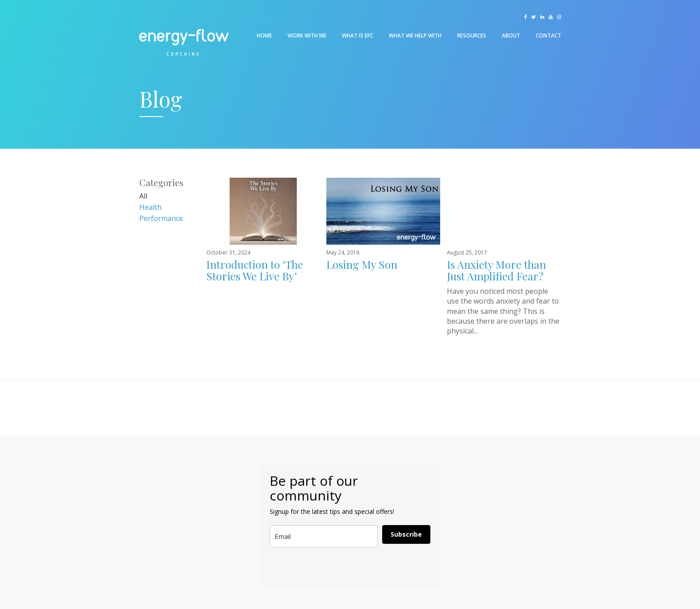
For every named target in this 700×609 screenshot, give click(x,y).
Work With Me (307, 35)
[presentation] (314, 568)
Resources (472, 35)
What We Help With (415, 35)
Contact (548, 35)
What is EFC (358, 35)
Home (264, 35)
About (511, 35)
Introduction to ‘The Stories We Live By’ (255, 270)
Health (150, 207)
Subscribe (406, 534)
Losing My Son (362, 264)
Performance (161, 218)
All (143, 196)
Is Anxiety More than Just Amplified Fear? (496, 270)
